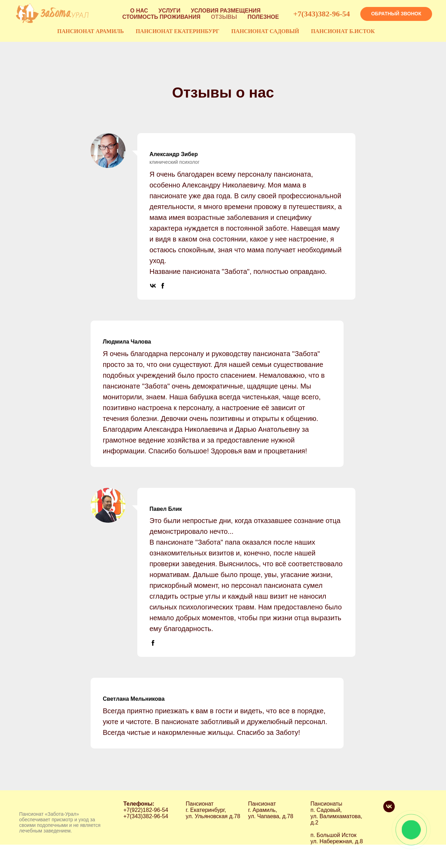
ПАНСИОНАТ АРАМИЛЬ (90, 31)
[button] (396, 14)
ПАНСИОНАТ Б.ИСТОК (343, 31)
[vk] (389, 810)
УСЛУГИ (170, 11)
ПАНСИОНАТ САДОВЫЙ (265, 31)
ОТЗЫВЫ (224, 17)
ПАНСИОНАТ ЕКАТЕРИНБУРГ (177, 31)
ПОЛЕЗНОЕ (263, 17)
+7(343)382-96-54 (321, 14)
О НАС (139, 11)
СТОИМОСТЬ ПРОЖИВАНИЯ (161, 17)
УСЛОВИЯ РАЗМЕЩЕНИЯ (226, 11)
